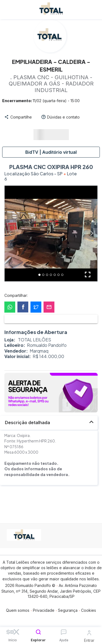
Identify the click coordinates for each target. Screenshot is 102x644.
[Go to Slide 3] (47, 275)
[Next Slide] (92, 234)
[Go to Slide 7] (62, 275)
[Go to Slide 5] (55, 275)
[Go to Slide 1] (39, 275)
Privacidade (44, 610)
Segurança (68, 610)
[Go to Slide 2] (43, 275)
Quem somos (18, 610)
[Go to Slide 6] (58, 275)
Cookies (89, 610)
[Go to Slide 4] (51, 275)
